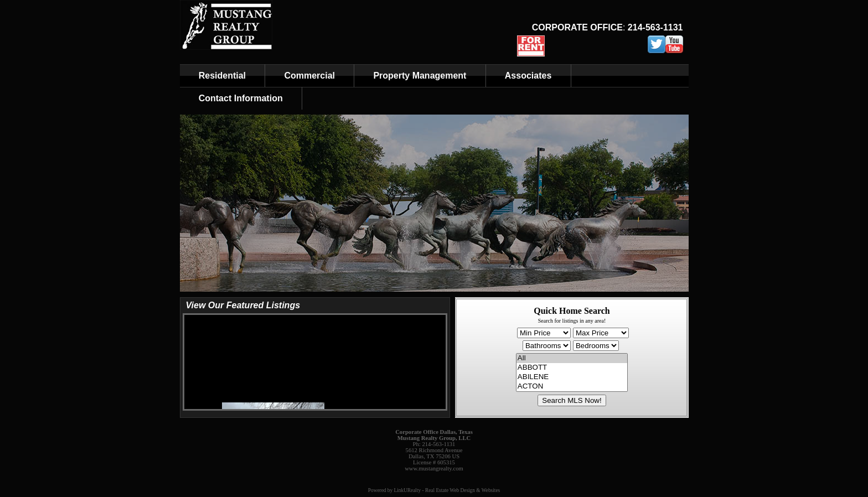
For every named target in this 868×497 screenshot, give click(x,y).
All (572, 358)
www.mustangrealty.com (434, 468)
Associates (528, 76)
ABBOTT (572, 368)
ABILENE (572, 377)
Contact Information (241, 98)
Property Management (420, 76)
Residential (222, 76)
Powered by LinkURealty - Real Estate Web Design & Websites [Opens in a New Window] (434, 490)
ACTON (572, 387)
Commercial (309, 76)
